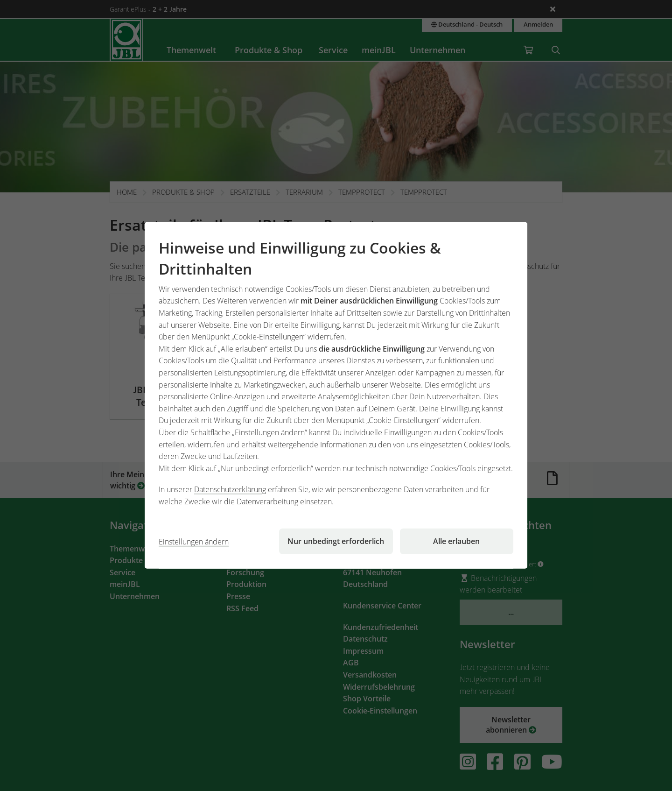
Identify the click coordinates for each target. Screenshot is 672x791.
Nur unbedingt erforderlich (336, 541)
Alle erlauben (456, 541)
